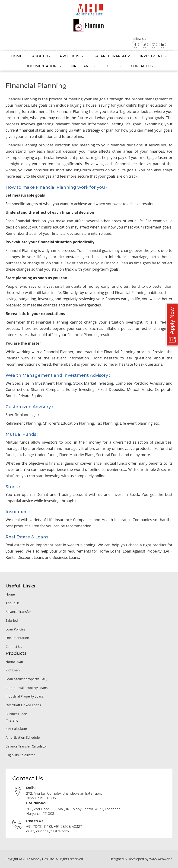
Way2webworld (161, 859)
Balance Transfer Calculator (26, 746)
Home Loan (14, 662)
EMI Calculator (16, 729)
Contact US (142, 66)
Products (72, 56)
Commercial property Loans (27, 688)
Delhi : (32, 788)
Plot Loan (13, 670)
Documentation (43, 66)
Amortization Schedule (23, 737)
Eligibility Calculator (20, 755)
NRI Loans (83, 66)
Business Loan (16, 714)
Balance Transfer (112, 56)
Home (17, 56)
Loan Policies (15, 629)
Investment (153, 56)
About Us (41, 56)
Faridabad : (37, 803)
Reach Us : (36, 821)
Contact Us (14, 647)
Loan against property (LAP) (26, 679)
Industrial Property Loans (25, 696)
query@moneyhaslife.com (48, 831)
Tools (113, 66)
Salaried (12, 620)
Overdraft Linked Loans (23, 705)
